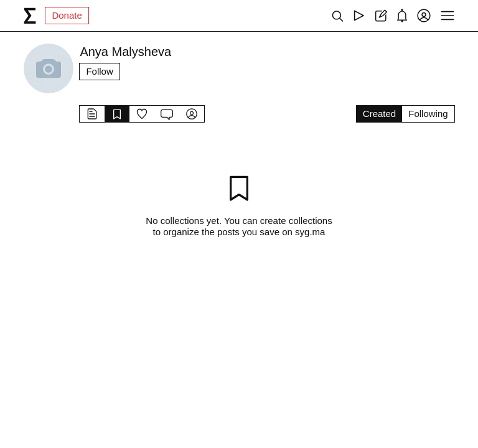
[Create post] (381, 16)
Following (428, 114)
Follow (99, 71)
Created (379, 114)
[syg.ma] (30, 16)
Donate (67, 15)
